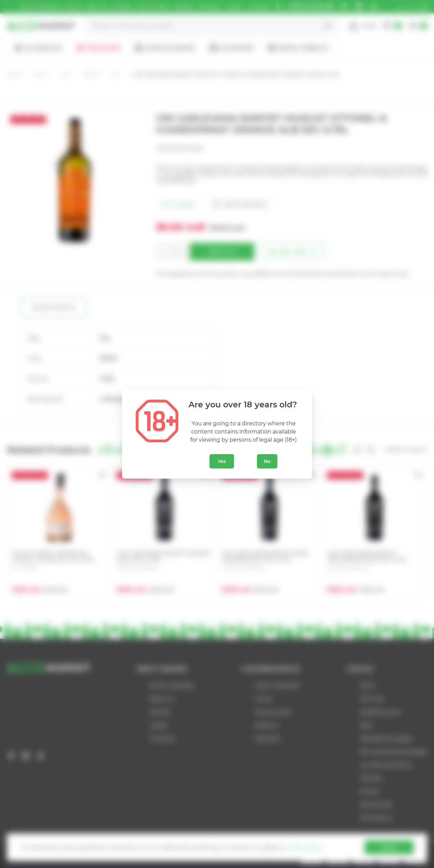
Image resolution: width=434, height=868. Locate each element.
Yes (222, 461)
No (267, 461)
